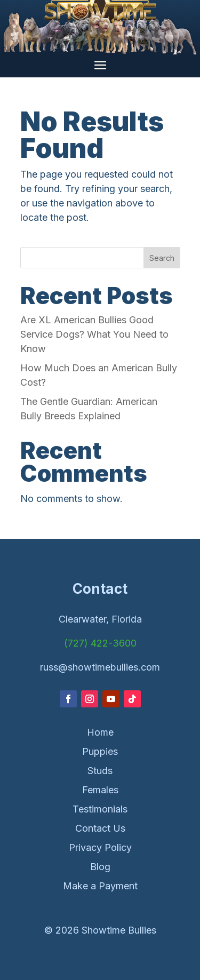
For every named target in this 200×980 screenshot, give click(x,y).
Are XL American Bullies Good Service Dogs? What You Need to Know (94, 334)
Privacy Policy (100, 847)
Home (100, 732)
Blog (100, 867)
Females (100, 790)
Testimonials (100, 809)
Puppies (100, 751)
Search (162, 258)
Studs (100, 771)
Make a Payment (100, 886)
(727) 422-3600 (100, 643)
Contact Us (100, 828)
